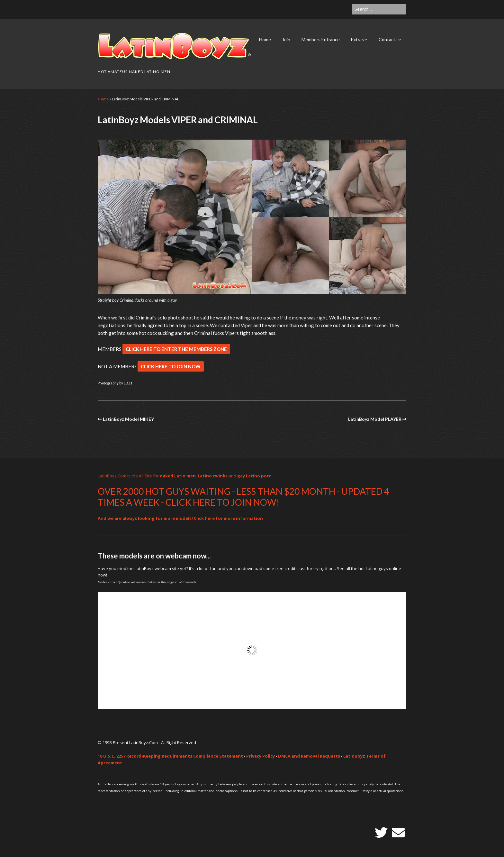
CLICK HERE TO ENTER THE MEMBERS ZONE (176, 349)
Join (286, 39)
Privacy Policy (261, 756)
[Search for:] (379, 9)
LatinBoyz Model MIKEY (128, 419)
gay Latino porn (254, 476)
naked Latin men (178, 476)
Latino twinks (213, 476)
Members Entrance (321, 39)
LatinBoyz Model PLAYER (375, 419)
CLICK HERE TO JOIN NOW (171, 366)
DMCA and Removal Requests (309, 756)
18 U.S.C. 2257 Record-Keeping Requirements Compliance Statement (170, 756)
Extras (357, 39)
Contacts (388, 39)
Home (265, 39)
